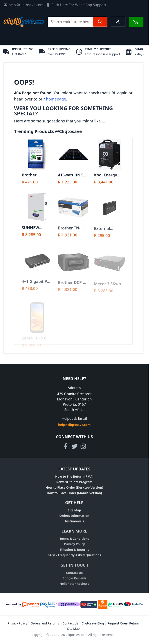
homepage (56, 99)
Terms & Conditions (74, 541)
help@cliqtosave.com (23, 5)
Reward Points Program (74, 483)
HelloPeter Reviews (74, 587)
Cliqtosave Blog (93, 623)
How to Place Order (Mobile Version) (74, 494)
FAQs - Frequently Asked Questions (74, 558)
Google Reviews (74, 582)
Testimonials (74, 523)
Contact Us (74, 577)
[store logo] (24, 22)
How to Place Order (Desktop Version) (74, 489)
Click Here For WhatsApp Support (76, 5)
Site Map (74, 512)
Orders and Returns (45, 623)
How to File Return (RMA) (74, 478)
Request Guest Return (123, 623)
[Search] (100, 22)
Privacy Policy (74, 547)
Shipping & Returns (74, 552)
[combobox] (78, 22)
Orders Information (74, 518)
